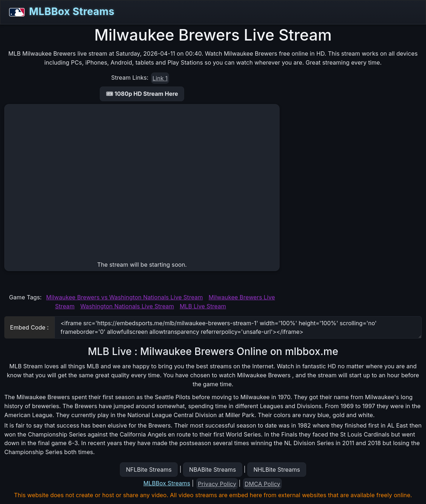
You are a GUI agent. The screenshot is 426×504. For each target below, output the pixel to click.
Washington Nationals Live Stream (127, 306)
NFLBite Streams (149, 470)
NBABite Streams (213, 470)
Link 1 (160, 78)
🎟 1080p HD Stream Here (142, 94)
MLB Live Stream (203, 306)
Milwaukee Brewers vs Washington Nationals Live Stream (125, 297)
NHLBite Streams (277, 470)
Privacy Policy (217, 484)
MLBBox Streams (60, 12)
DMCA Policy (263, 484)
